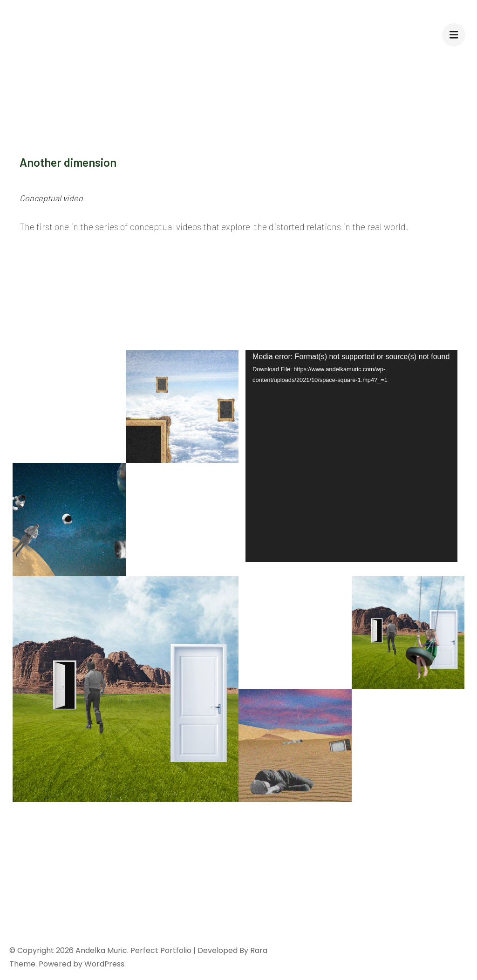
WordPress (104, 964)
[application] (351, 456)
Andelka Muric (101, 950)
